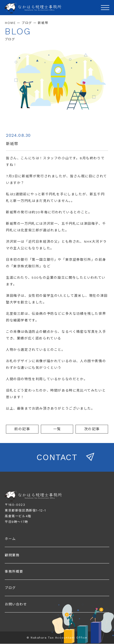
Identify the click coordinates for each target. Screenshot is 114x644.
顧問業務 (12, 555)
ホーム (10, 539)
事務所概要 (14, 571)
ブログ (10, 588)
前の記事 (22, 429)
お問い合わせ (16, 604)
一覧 (57, 429)
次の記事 (92, 429)
